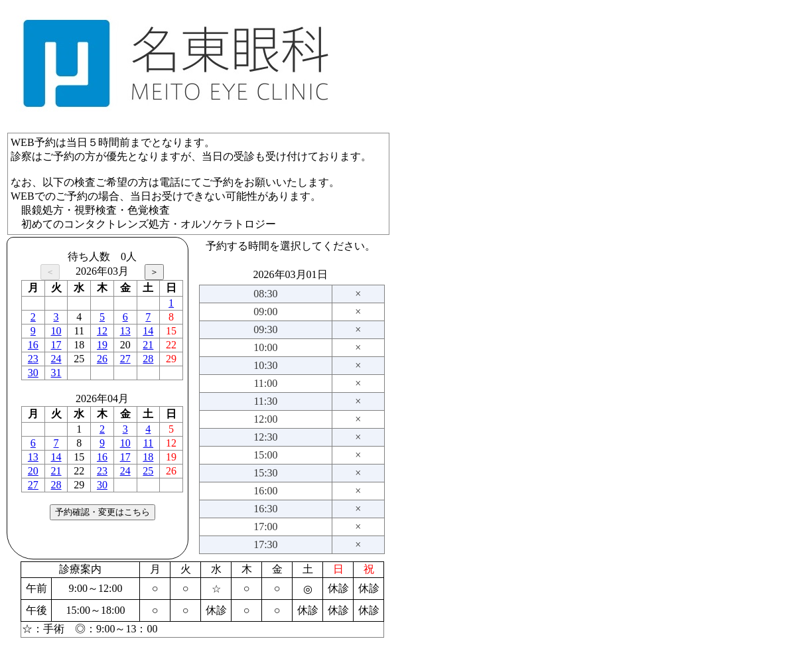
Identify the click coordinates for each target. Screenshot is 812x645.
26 (102, 359)
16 (33, 345)
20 (33, 471)
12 (102, 331)
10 (56, 331)
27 (125, 359)
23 (33, 359)
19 (102, 345)
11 (148, 443)
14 (148, 331)
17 (56, 345)
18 (148, 457)
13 (125, 331)
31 (56, 373)
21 (148, 345)
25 (148, 471)
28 (148, 359)
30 (33, 373)
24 (56, 359)
